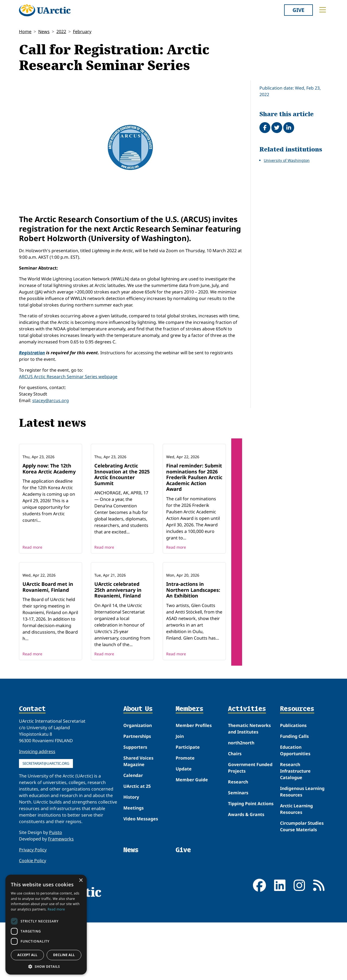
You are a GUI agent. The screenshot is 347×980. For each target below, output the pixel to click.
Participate (188, 804)
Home (25, 31)
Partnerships (137, 794)
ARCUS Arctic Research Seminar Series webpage (68, 377)
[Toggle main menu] (323, 10)
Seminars (238, 850)
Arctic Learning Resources (296, 866)
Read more (32, 576)
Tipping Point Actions (251, 861)
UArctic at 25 (137, 843)
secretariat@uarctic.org (46, 821)
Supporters (135, 804)
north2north (241, 800)
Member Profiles (194, 783)
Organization (138, 783)
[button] (46, 966)
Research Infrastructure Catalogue (295, 828)
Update (184, 826)
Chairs (235, 811)
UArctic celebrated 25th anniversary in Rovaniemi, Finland (118, 647)
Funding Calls (294, 794)
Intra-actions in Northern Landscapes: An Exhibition (193, 647)
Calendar (133, 833)
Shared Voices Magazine (138, 818)
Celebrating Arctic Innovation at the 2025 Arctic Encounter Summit (122, 503)
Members (189, 767)
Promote (185, 815)
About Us (138, 767)
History (131, 854)
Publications (293, 783)
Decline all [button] (64, 955)
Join (180, 794)
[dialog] (46, 925)
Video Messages (141, 876)
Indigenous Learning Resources (302, 849)
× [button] (81, 881)
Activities (247, 767)
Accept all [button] (27, 955)
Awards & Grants (246, 872)
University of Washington (287, 160)
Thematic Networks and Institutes (249, 786)
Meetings (134, 865)
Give (298, 10)
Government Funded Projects (250, 825)
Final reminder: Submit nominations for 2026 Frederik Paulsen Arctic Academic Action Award (194, 506)
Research (238, 839)
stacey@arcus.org (51, 400)
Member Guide (192, 837)
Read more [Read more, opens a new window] (56, 909)
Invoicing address (37, 809)
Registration (32, 353)
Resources (297, 767)
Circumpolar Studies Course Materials (302, 884)
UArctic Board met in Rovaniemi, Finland (48, 644)
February (82, 31)
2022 (61, 31)
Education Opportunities (295, 808)
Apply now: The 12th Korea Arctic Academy (49, 497)
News (44, 31)
